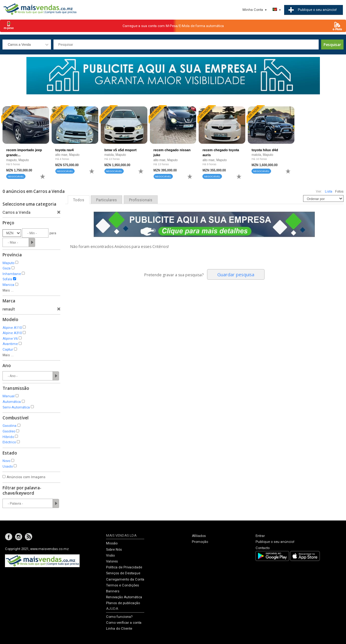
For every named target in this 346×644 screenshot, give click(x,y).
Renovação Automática (124, 597)
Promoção (200, 542)
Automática (12, 402)
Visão (110, 555)
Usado (8, 467)
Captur (8, 350)
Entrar (260, 536)
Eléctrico (9, 442)
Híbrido (8, 437)
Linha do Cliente (119, 629)
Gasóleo (9, 431)
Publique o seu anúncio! (275, 542)
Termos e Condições (122, 585)
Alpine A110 (12, 328)
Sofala (7, 279)
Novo (6, 461)
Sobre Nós (114, 550)
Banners (113, 591)
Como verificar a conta (124, 623)
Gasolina (9, 426)
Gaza (7, 268)
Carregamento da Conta (125, 579)
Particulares (106, 200)
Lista (329, 191)
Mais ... (8, 290)
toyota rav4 (65, 150)
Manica (8, 285)
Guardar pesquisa (236, 274)
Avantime (10, 344)
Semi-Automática (16, 407)
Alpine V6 (10, 339)
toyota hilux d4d (265, 150)
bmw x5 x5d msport (120, 150)
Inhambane (12, 274)
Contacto (263, 548)
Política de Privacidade (124, 567)
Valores (112, 561)
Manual (9, 396)
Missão (112, 543)
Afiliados (199, 536)
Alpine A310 (12, 333)
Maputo (8, 263)
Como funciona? (119, 617)
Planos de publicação (123, 603)
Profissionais (141, 200)
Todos (79, 200)
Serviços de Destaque (123, 573)
